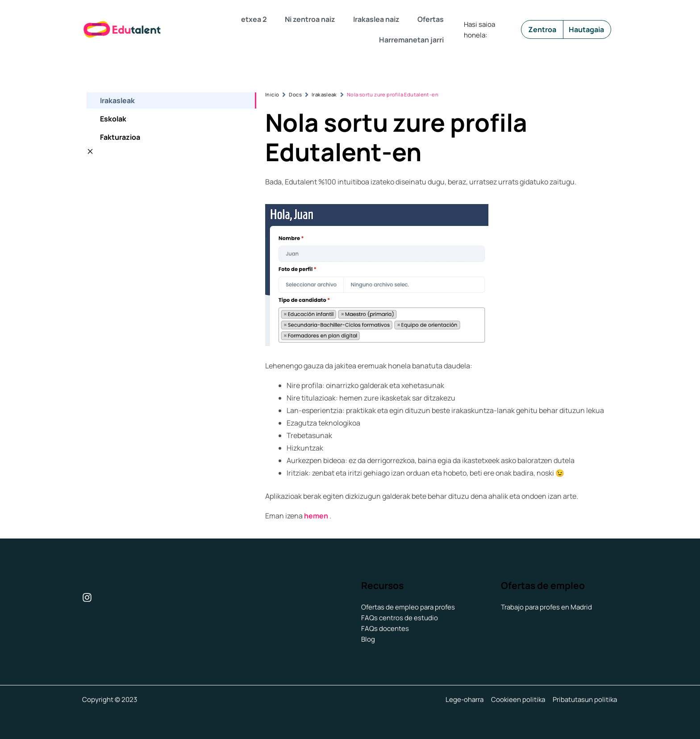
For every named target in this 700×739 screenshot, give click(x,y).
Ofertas (431, 19)
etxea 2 (254, 19)
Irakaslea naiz (376, 19)
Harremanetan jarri (411, 40)
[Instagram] (87, 597)
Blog (368, 639)
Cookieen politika (520, 699)
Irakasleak (324, 94)
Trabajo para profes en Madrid (546, 607)
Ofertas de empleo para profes (408, 607)
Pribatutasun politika (586, 699)
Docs (295, 94)
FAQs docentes (385, 628)
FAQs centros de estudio (400, 618)
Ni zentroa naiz (310, 19)
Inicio (272, 94)
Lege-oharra (467, 699)
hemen (316, 516)
